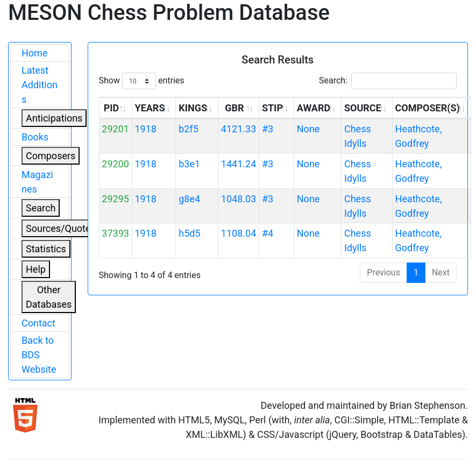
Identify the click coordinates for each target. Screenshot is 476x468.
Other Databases (49, 297)
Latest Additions (40, 85)
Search (41, 208)
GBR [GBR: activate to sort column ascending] (234, 108)
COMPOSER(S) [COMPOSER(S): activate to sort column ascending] (428, 108)
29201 (115, 129)
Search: (388, 81)
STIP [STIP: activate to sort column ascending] (272, 108)
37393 (115, 233)
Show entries (142, 81)
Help (36, 269)
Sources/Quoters (62, 228)
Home (34, 53)
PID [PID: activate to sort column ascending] (112, 108)
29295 (115, 199)
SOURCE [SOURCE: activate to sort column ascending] (363, 108)
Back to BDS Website (39, 355)
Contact (38, 323)
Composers (51, 156)
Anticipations (54, 118)
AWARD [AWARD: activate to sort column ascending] (314, 108)
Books (35, 137)
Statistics (46, 249)
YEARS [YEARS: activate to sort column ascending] (150, 108)
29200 (115, 164)
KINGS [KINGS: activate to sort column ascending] (193, 108)
